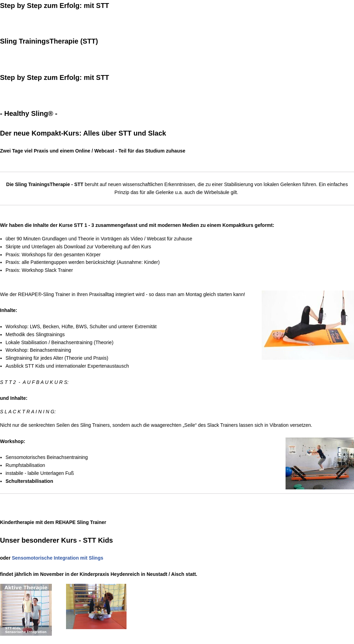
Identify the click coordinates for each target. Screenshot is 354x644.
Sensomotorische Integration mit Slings (57, 558)
